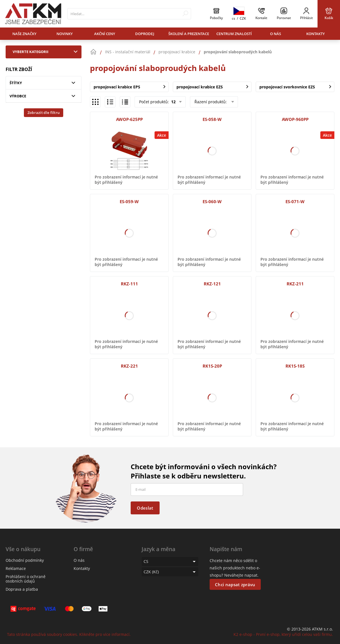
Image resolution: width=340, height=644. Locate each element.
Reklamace (16, 568)
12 (173, 102)
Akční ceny (105, 34)
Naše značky (24, 34)
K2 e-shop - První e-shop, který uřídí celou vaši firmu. (283, 634)
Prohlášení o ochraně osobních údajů (26, 579)
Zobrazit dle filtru (44, 113)
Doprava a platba (22, 589)
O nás (276, 34)
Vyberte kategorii (46, 52)
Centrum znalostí (234, 34)
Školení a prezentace (189, 34)
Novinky (65, 34)
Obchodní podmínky (25, 560)
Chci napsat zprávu (235, 585)
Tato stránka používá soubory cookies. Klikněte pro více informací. (69, 634)
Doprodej (145, 34)
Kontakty (316, 34)
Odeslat (145, 508)
